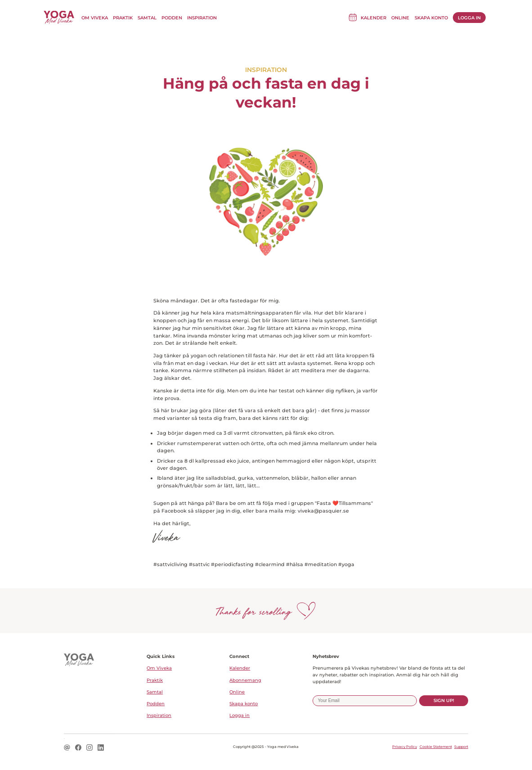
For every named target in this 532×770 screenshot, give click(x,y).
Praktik (123, 18)
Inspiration (202, 18)
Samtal (147, 18)
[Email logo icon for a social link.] (67, 748)
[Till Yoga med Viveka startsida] (59, 18)
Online (400, 18)
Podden (172, 18)
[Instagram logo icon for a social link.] (89, 748)
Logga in (469, 18)
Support (461, 747)
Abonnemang (245, 680)
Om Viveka (95, 18)
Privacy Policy (405, 747)
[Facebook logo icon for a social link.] (78, 748)
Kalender (373, 18)
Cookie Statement (436, 747)
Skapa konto (431, 18)
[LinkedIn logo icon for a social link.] (101, 748)
